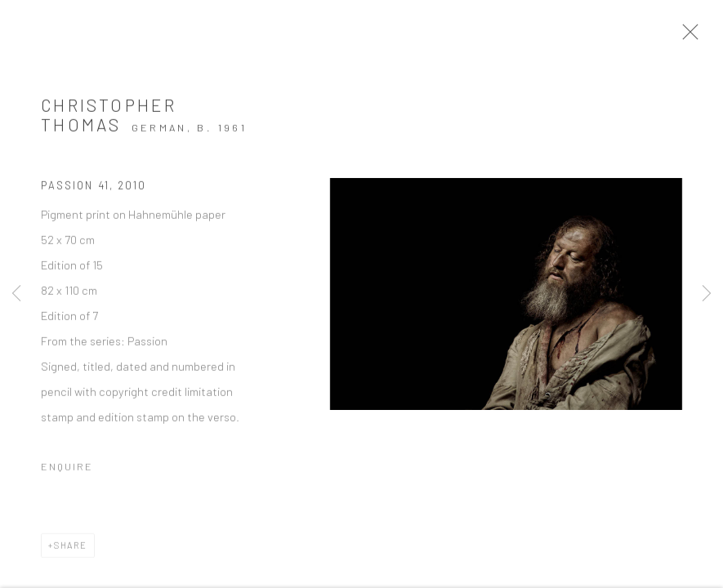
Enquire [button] (67, 472)
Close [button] (700, 37)
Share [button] (71, 551)
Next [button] (707, 294)
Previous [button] (16, 294)
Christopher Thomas (109, 121)
